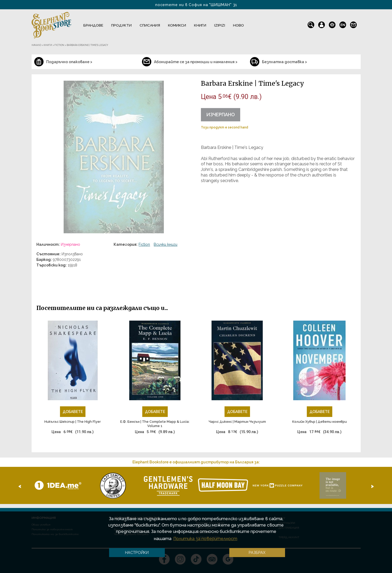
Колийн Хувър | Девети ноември (320, 422)
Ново (238, 25)
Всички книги (165, 244)
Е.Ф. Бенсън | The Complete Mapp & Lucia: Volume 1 (155, 424)
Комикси (177, 25)
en (343, 24)
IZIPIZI (220, 25)
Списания (150, 25)
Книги (200, 25)
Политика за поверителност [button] (205, 539)
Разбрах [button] (257, 552)
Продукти (121, 25)
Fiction (144, 244)
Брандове (93, 25)
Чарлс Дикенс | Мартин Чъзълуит (237, 422)
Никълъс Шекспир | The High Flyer (73, 422)
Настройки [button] (137, 552)
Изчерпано (221, 115)
